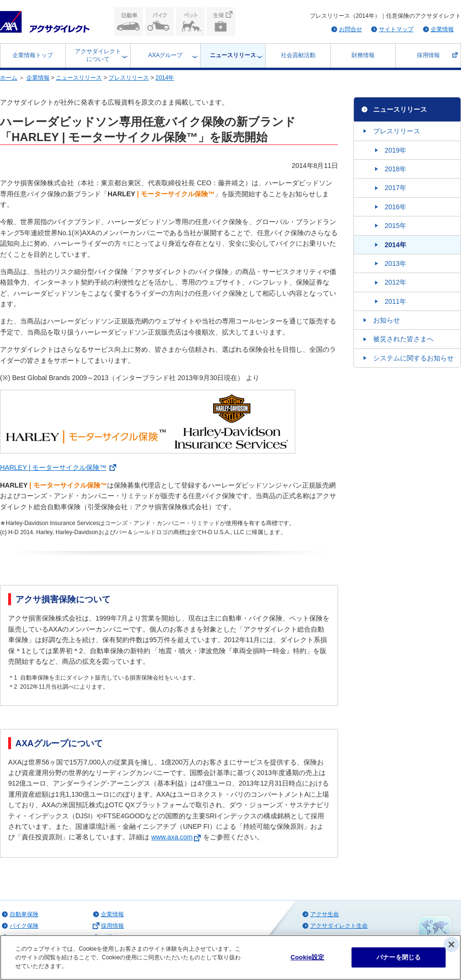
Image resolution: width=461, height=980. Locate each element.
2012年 (395, 282)
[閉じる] (451, 944)
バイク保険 (159, 22)
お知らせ (387, 320)
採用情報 (428, 55)
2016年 (395, 207)
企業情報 (442, 29)
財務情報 (363, 55)
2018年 (395, 169)
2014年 (165, 78)
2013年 (395, 263)
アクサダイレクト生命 (339, 926)
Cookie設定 (307, 957)
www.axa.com (177, 837)
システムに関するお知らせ (413, 358)
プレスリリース (129, 78)
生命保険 (221, 22)
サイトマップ (396, 29)
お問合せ (351, 29)
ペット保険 (190, 22)
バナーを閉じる (399, 957)
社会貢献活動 (298, 55)
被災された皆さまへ (403, 339)
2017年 (395, 188)
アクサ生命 (325, 914)
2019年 (395, 150)
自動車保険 (129, 22)
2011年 (395, 301)
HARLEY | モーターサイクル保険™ (53, 467)
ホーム (9, 78)
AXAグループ (165, 55)
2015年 (395, 226)
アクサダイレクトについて (98, 55)
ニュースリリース (233, 55)
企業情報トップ (33, 55)
